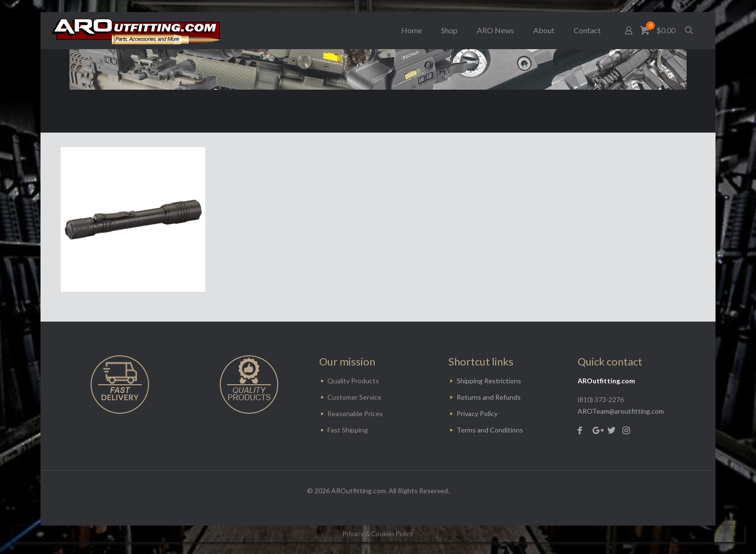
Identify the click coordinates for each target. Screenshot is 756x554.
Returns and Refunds (489, 397)
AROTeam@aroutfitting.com (621, 411)
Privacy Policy (477, 413)
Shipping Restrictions (489, 381)
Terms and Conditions (490, 430)
